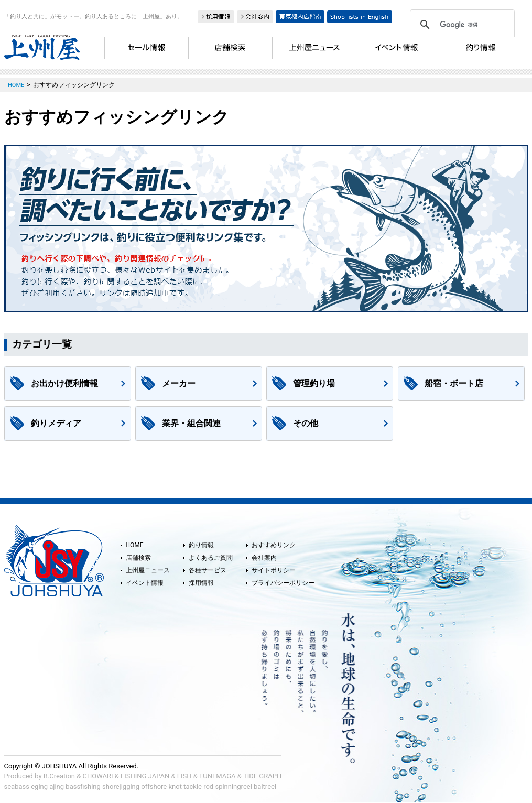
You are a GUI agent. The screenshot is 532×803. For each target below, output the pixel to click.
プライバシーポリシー (283, 583)
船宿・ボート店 (454, 383)
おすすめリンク (274, 545)
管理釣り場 (314, 383)
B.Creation (59, 776)
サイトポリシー (274, 570)
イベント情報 (145, 583)
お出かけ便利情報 (64, 383)
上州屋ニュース (148, 570)
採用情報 (201, 583)
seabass (17, 786)
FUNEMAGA (218, 776)
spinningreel (233, 786)
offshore (154, 786)
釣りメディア (56, 423)
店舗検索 (138, 558)
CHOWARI (98, 776)
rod (208, 786)
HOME (135, 545)
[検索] (461, 25)
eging (39, 786)
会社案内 (264, 558)
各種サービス (208, 570)
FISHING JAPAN (145, 776)
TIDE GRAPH (262, 776)
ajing (57, 786)
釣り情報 (201, 545)
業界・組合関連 (191, 423)
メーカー (179, 383)
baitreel (265, 786)
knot (175, 786)
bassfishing (83, 786)
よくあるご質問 (211, 558)
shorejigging (121, 786)
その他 (306, 423)
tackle (193, 786)
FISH (184, 776)
